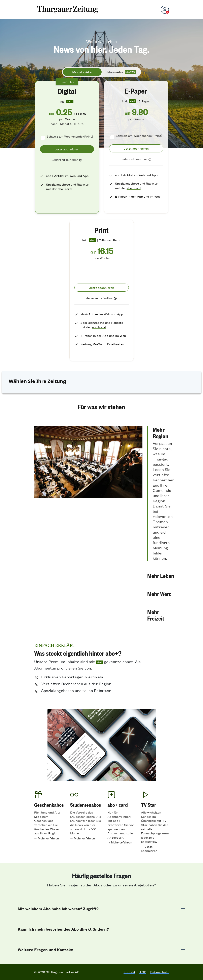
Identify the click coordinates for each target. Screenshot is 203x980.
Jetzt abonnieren (149, 848)
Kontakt (129, 972)
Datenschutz (160, 972)
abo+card (65, 189)
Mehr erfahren (48, 838)
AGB (143, 972)
